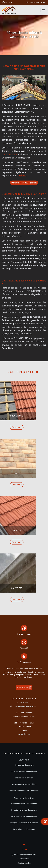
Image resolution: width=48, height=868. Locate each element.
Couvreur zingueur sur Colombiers (24, 771)
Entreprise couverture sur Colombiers (24, 791)
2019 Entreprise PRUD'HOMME (24, 855)
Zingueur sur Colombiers (24, 778)
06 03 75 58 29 (8, 2)
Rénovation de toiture (24, 798)
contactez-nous (9, 154)
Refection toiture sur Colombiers (24, 810)
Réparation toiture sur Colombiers (24, 816)
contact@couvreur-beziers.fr (38, 2)
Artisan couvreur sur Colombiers (24, 784)
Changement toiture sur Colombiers (24, 823)
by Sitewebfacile (24, 859)
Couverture (24, 760)
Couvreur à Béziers (24, 734)
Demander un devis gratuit (24, 183)
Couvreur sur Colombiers (24, 765)
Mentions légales (24, 863)
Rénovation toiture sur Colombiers (24, 804)
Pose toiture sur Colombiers (24, 829)
